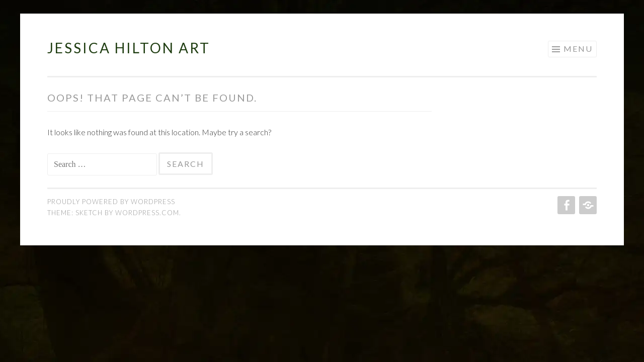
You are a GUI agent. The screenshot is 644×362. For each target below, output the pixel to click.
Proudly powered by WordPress (111, 202)
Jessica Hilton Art (129, 48)
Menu (578, 49)
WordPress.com (147, 213)
